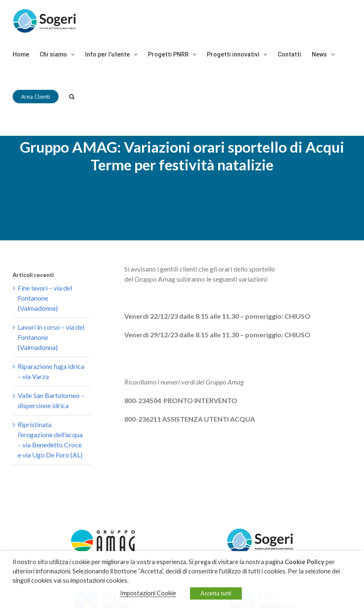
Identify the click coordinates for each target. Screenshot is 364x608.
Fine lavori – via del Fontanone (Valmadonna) (45, 298)
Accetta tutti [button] (216, 593)
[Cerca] (72, 97)
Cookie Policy (305, 562)
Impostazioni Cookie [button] (148, 593)
